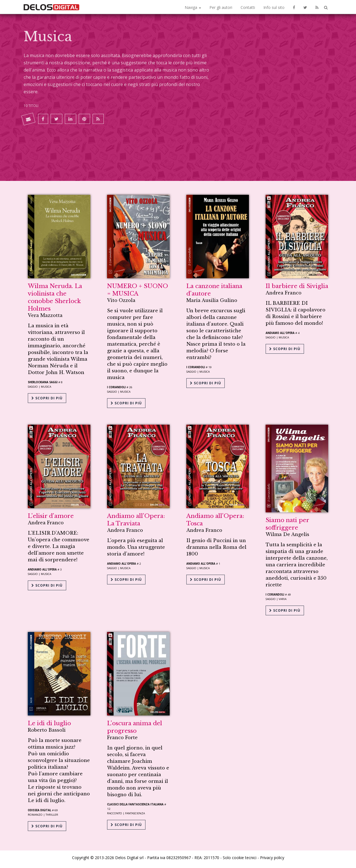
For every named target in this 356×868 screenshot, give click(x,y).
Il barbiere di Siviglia (297, 286)
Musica (46, 387)
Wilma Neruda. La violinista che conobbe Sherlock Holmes (55, 297)
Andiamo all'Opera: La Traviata (136, 520)
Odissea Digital (39, 810)
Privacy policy (272, 858)
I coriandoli (116, 387)
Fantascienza (135, 813)
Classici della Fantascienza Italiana (135, 804)
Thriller (52, 815)
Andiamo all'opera (280, 333)
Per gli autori (221, 7)
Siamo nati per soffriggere (287, 524)
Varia (283, 599)
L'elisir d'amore (51, 516)
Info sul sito (274, 7)
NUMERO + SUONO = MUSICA (138, 290)
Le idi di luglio (49, 723)
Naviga (193, 7)
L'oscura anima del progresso (135, 727)
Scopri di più (47, 398)
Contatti (248, 7)
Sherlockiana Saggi (43, 382)
